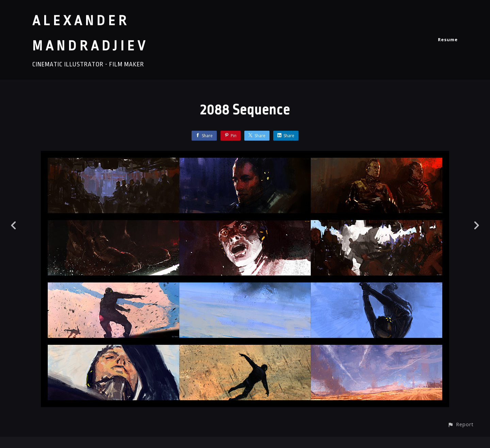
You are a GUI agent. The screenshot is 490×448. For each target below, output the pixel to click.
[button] (461, 424)
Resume (448, 39)
